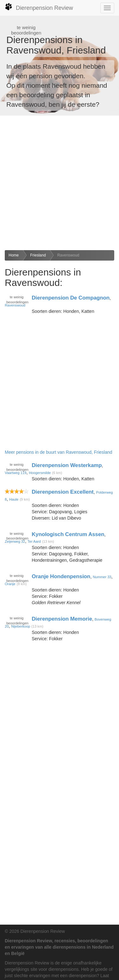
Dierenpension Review (39, 7)
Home (14, 255)
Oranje (10, 584)
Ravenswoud (68, 255)
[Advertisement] (60, 183)
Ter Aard (34, 541)
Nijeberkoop (21, 626)
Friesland (38, 255)
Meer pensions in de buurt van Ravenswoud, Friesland (59, 452)
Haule (14, 499)
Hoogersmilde (40, 473)
